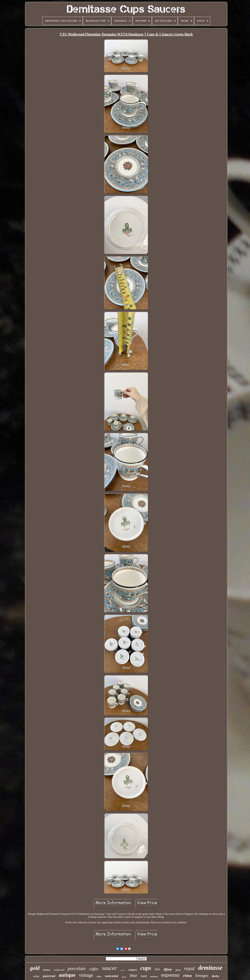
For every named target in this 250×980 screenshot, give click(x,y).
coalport (132, 970)
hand (144, 976)
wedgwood (59, 970)
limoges (202, 975)
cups (146, 968)
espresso (170, 975)
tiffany (168, 969)
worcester (112, 976)
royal (189, 968)
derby (216, 976)
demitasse (210, 968)
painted (49, 976)
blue (134, 975)
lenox (124, 977)
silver (99, 977)
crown (122, 970)
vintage (86, 975)
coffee (94, 969)
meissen (154, 976)
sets (157, 969)
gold (35, 968)
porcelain (77, 969)
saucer (109, 968)
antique (67, 975)
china (187, 976)
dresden (47, 970)
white (36, 976)
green (178, 970)
